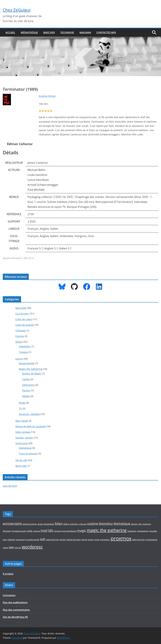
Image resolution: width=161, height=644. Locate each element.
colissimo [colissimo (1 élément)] (74, 524)
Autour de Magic (32, 374)
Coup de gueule (24, 325)
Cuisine (20, 336)
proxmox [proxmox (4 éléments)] (121, 538)
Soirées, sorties (24, 438)
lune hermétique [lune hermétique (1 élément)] (69, 531)
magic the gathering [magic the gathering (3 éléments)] (107, 530)
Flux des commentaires (16, 610)
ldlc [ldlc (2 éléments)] (51, 531)
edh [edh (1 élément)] (140, 524)
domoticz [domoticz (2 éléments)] (106, 524)
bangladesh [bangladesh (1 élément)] (49, 524)
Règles (26, 396)
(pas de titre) (10, 486)
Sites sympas (23, 432)
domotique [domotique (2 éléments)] (122, 524)
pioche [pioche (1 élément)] (84, 540)
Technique (67, 32)
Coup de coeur (24, 319)
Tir (20, 408)
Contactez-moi (106, 32)
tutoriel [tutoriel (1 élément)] (18, 548)
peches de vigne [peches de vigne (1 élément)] (74, 540)
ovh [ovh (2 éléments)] (43, 539)
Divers (19, 342)
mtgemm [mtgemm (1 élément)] (11, 540)
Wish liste (21, 466)
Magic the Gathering (31, 369)
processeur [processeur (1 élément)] (105, 540)
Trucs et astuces (28, 454)
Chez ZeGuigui (17, 10)
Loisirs (19, 359)
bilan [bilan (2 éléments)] (59, 524)
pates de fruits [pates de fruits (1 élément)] (52, 540)
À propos (8, 574)
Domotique (25, 448)
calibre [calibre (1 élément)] (66, 524)
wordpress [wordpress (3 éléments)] (32, 547)
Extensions (28, 385)
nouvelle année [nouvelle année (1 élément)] (32, 540)
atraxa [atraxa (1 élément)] (40, 524)
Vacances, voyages (29, 414)
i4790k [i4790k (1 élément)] (30, 531)
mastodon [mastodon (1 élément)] (132, 531)
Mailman (85, 32)
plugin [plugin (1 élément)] (91, 540)
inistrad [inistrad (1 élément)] (36, 531)
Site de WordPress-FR (15, 617)
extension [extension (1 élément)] (147, 524)
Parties (26, 390)
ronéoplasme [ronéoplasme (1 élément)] (151, 540)
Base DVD (49, 32)
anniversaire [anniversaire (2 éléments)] (12, 524)
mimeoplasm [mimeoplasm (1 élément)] (143, 531)
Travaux (23, 352)
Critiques (21, 330)
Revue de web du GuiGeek (30, 426)
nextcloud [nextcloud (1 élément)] (20, 540)
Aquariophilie (27, 363)
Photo (22, 403)
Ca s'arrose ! (22, 314)
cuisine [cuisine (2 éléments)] (93, 524)
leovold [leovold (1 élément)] (57, 531)
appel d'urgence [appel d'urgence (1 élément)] (30, 524)
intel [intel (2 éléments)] (44, 531)
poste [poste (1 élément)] (97, 540)
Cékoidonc (25, 346)
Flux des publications (15, 602)
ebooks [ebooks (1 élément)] (134, 524)
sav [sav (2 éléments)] (11, 547)
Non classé (22, 421)
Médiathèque (29, 32)
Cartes (26, 379)
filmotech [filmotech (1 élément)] (7, 531)
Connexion (9, 595)
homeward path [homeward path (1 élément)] (19, 531)
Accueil (10, 32)
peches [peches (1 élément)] (63, 540)
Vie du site (21, 460)
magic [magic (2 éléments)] (82, 531)
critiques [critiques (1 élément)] (83, 524)
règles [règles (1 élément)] (5, 548)
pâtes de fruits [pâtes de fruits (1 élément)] (138, 540)
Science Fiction (47, 96)
